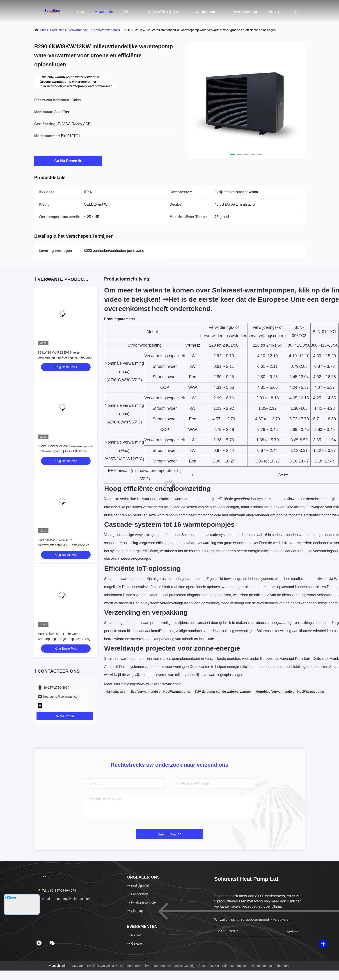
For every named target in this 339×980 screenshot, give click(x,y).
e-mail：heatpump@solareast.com (64, 899)
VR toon (127, 14)
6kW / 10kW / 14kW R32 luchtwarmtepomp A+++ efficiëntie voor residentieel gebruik (65, 545)
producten (57, 30)
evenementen (246, 12)
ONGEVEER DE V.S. (163, 14)
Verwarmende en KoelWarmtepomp (93, 30)
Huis (81, 12)
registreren (290, 931)
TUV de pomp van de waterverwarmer (223, 692)
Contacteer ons (205, 14)
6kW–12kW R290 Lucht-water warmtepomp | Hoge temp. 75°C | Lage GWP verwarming (65, 639)
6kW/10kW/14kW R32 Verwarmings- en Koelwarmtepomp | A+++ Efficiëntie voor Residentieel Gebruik (66, 451)
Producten (104, 12)
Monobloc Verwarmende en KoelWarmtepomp (290, 692)
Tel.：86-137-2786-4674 (57, 890)
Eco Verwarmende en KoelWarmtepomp (160, 692)
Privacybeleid (57, 966)
